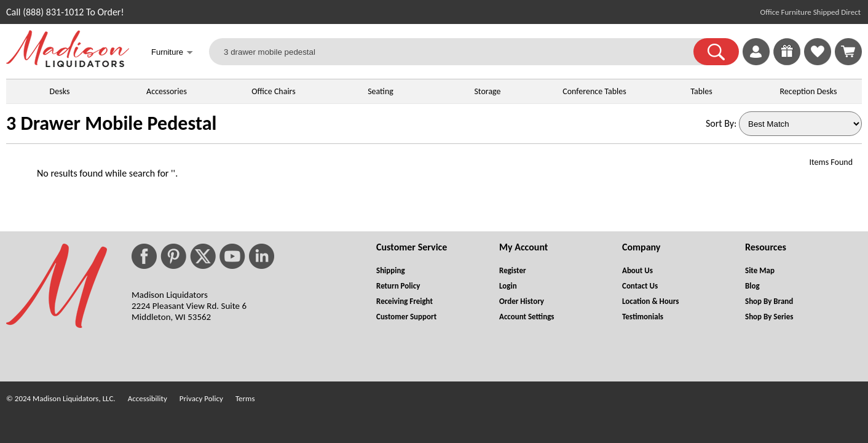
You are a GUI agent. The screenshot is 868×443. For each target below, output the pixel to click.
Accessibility (148, 398)
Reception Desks (809, 91)
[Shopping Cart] (848, 52)
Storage (487, 91)
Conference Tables (594, 91)
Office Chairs (273, 91)
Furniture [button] (172, 53)
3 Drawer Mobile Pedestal (111, 123)
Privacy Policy (201, 398)
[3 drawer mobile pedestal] (459, 52)
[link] (848, 52)
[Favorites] (818, 62)
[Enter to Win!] (787, 62)
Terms (245, 398)
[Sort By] (800, 124)
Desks (60, 91)
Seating (381, 91)
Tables (701, 91)
